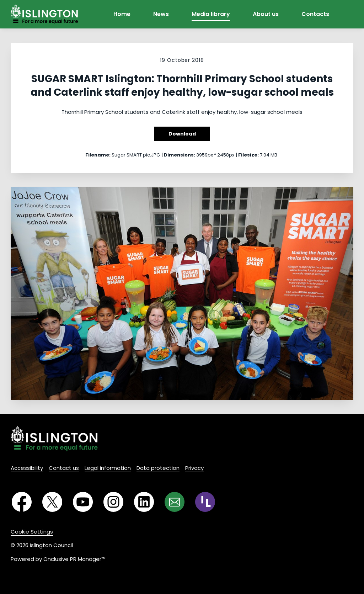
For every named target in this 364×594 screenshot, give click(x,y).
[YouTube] (83, 502)
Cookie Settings (32, 532)
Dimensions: (180, 155)
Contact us (64, 468)
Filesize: (248, 155)
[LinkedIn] (144, 502)
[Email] (175, 502)
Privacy (194, 468)
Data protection (158, 468)
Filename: (98, 155)
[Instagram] (113, 502)
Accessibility (27, 468)
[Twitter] (52, 502)
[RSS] (205, 502)
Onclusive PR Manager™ (74, 559)
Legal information (108, 468)
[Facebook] (22, 502)
